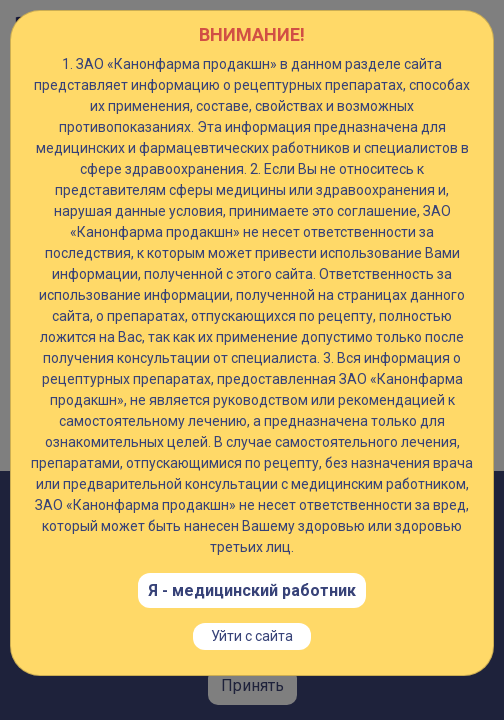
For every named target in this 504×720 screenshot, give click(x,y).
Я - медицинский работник (252, 590)
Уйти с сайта (252, 636)
